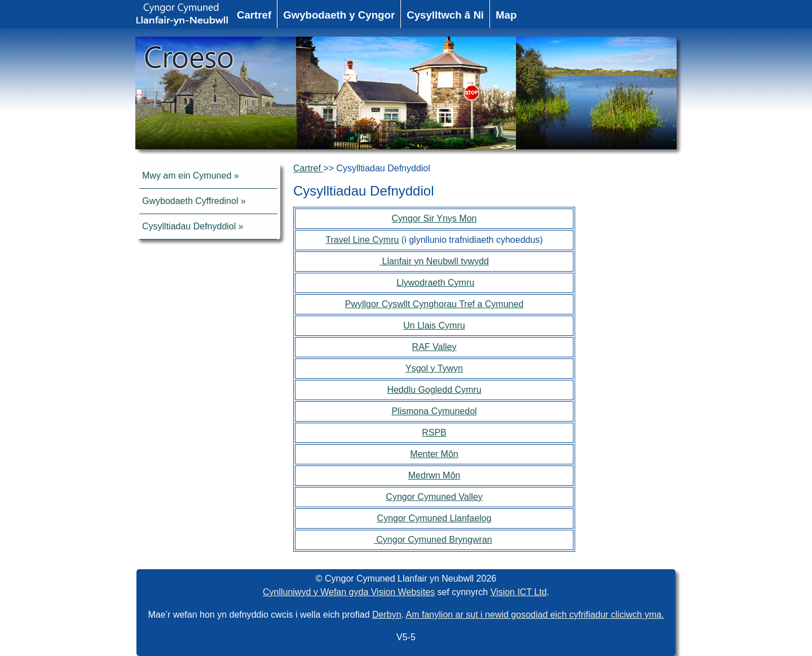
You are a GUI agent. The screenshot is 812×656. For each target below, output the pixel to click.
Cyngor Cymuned (422, 497)
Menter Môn (434, 454)
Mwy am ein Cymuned (187, 176)
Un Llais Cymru (434, 325)
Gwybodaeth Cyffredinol (190, 201)
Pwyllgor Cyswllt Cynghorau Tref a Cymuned (434, 304)
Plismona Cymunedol (434, 411)
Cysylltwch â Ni (445, 15)
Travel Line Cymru (362, 240)
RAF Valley (434, 347)
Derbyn (387, 615)
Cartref (254, 15)
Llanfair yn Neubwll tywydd (434, 261)
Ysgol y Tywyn (434, 368)
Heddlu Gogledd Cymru (434, 390)
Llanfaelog (471, 518)
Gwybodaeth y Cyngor (339, 15)
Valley (470, 497)
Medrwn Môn (434, 475)
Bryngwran (470, 540)
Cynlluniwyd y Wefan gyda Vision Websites (349, 592)
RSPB (434, 433)
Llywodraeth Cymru (435, 283)
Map (506, 15)
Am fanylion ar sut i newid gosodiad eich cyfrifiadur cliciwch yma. (535, 615)
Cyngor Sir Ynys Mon (434, 218)
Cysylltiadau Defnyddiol (189, 226)
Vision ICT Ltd (519, 592)
